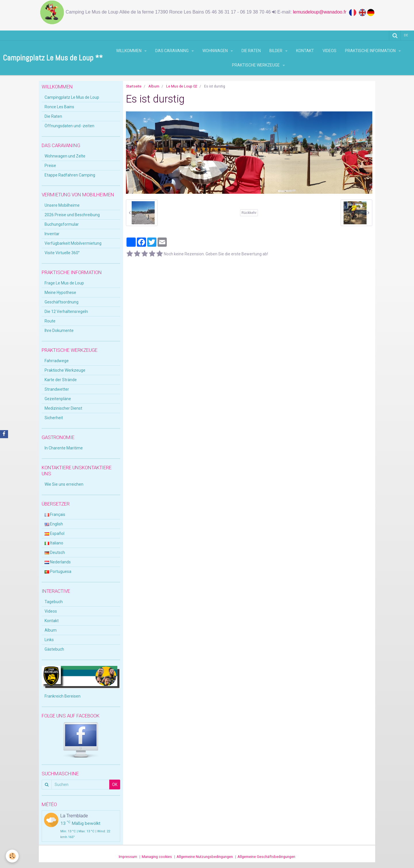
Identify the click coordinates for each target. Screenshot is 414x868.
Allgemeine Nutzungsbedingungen (205, 857)
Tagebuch (54, 602)
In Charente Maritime (64, 448)
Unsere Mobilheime (62, 205)
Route (50, 321)
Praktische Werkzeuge (256, 65)
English (54, 524)
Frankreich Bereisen (63, 696)
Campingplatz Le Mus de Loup (72, 97)
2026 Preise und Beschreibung (72, 215)
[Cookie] (12, 856)
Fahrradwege (57, 361)
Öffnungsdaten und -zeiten (69, 126)
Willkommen (129, 51)
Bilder (276, 51)
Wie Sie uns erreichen (64, 484)
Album (154, 86)
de (406, 35)
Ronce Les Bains (59, 107)
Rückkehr (249, 213)
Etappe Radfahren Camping (70, 175)
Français (55, 514)
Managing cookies (157, 857)
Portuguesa (58, 571)
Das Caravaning (172, 51)
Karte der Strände (61, 380)
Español (54, 533)
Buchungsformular (62, 224)
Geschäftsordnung (62, 302)
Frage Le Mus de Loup (64, 283)
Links (49, 640)
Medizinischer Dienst (63, 408)
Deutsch (55, 552)
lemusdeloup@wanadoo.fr (321, 12)
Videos (329, 51)
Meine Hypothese (60, 293)
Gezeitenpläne (58, 399)
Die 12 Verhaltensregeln (66, 312)
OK (115, 785)
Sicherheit (54, 418)
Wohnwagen (215, 51)
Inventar (52, 234)
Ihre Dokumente (59, 331)
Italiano (54, 543)
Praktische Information (371, 51)
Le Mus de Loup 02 (182, 86)
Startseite (134, 86)
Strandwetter (57, 389)
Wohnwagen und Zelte (65, 156)
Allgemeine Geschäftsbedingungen (266, 857)
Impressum (128, 857)
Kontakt (305, 51)
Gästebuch (54, 649)
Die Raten (251, 51)
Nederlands (58, 562)
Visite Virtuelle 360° (62, 253)
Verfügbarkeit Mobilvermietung (73, 243)
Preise (50, 166)
